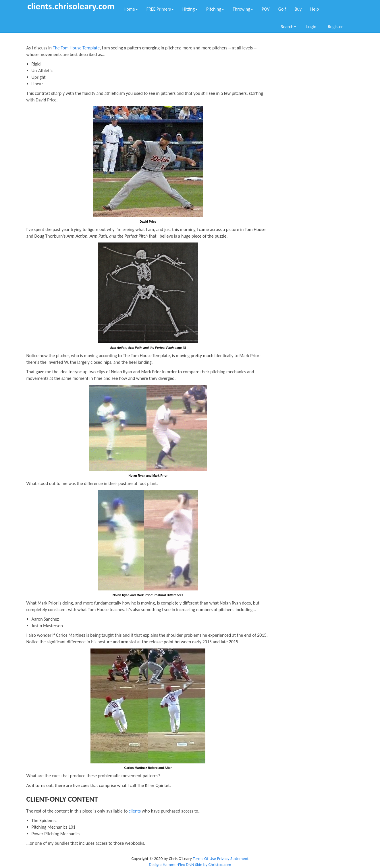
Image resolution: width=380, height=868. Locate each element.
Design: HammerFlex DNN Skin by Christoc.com (190, 865)
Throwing (243, 9)
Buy (298, 9)
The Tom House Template (76, 48)
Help (315, 9)
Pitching (215, 9)
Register (335, 27)
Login (311, 27)
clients (135, 811)
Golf (282, 9)
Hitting (190, 9)
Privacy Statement (233, 859)
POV (266, 9)
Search (289, 27)
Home (131, 9)
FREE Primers (160, 9)
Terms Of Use (204, 859)
